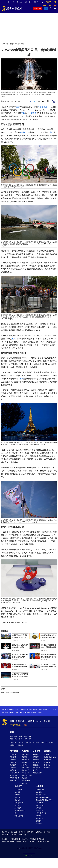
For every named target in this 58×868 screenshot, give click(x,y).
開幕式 (33, 113)
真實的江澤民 (40, 805)
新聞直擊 (13, 765)
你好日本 (17, 792)
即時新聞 (28, 742)
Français (19, 712)
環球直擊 (13, 757)
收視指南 (22, 832)
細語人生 (24, 783)
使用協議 (39, 832)
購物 (26, 725)
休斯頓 (35, 709)
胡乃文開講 (48, 760)
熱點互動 (24, 757)
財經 (25, 736)
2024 (18, 107)
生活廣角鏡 (18, 790)
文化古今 (36, 770)
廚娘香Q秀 (18, 808)
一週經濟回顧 (15, 773)
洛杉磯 (23, 709)
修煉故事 (39, 821)
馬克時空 (24, 778)
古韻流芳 (36, 760)
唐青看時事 (25, 773)
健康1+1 (47, 754)
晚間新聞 (13, 762)
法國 (40, 709)
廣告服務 (5, 835)
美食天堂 (17, 797)
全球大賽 (21, 745)
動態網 (25, 842)
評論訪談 (25, 751)
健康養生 (48, 751)
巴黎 (40, 107)
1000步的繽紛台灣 (20, 812)
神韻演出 (13, 745)
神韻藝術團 (15, 839)
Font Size (48, 101)
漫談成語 (36, 765)
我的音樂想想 (19, 816)
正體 (26, 2)
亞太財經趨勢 (15, 778)
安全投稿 (47, 832)
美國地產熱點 (37, 773)
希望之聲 (42, 839)
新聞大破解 (25, 768)
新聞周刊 (13, 768)
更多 (48, 842)
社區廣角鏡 (14, 775)
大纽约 (11, 709)
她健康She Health (50, 757)
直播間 (47, 721)
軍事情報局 (25, 770)
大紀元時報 (24, 839)
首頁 (2, 44)
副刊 (7, 44)
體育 (12, 44)
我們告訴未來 (40, 790)
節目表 (39, 721)
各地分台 (19, 2)
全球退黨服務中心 (8, 842)
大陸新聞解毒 (26, 781)
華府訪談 (13, 770)
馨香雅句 (36, 762)
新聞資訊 (20, 721)
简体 (30, 2)
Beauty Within (19, 803)
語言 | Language (39, 2)
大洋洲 (29, 709)
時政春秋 (24, 762)
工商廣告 (39, 824)
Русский (26, 712)
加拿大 (17, 709)
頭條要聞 (13, 742)
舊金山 (45, 709)
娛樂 (30, 736)
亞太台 (52, 709)
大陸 (16, 739)
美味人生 (17, 800)
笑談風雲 (36, 757)
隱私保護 (30, 832)
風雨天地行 (39, 810)
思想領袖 (24, 765)
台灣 (21, 739)
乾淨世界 (33, 839)
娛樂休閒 (18, 786)
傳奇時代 (39, 792)
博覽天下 (44, 742)
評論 (16, 736)
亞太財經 (13, 781)
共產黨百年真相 (41, 795)
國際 (11, 736)
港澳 (21, 736)
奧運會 (17, 44)
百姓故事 (39, 816)
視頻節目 (30, 721)
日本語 (34, 712)
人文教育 (37, 751)
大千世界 (17, 805)
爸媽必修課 (36, 768)
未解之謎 (36, 754)
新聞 (12, 732)
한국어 (40, 712)
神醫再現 (47, 765)
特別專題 (39, 786)
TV (46, 9)
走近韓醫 (47, 768)
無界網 (32, 842)
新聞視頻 (14, 751)
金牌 (13, 339)
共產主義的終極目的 (42, 797)
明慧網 (18, 842)
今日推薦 (36, 742)
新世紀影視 (40, 842)
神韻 (8, 2)
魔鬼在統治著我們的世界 (44, 800)
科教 (25, 739)
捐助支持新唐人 (16, 725)
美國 (11, 739)
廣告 (55, 2)
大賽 (13, 2)
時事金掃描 (25, 760)
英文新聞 (49, 2)
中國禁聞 (13, 760)
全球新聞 (13, 754)
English (11, 712)
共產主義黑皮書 (41, 813)
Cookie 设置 (29, 855)
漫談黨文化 (39, 818)
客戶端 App (22, 835)
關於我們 (14, 832)
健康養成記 (48, 762)
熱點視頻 (21, 742)
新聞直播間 (38, 9)
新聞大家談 (25, 754)
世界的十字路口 (27, 775)
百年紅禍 (39, 808)
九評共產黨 (39, 803)
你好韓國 (17, 795)
